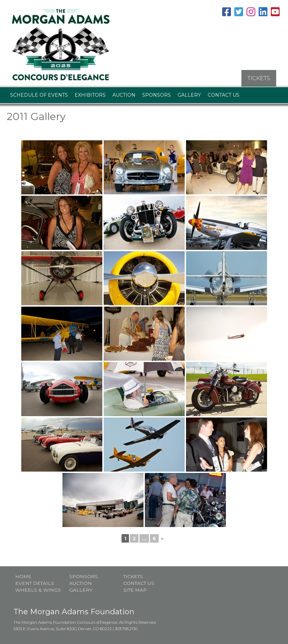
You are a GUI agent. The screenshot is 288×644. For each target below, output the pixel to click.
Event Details (35, 583)
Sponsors (156, 95)
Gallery (189, 95)
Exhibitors (90, 95)
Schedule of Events (39, 95)
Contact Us (224, 95)
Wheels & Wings (38, 590)
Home (23, 576)
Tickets (133, 576)
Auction (124, 95)
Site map (135, 590)
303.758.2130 (126, 628)
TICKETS (259, 78)
